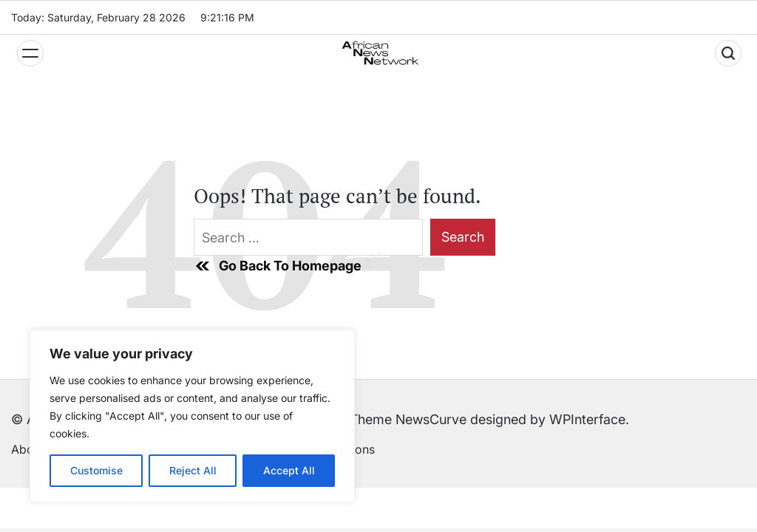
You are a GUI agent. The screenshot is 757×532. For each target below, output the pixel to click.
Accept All (289, 470)
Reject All (193, 470)
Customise (96, 470)
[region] (192, 416)
